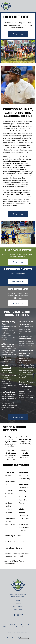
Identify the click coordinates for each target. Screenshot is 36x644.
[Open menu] (32, 6)
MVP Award (18, 609)
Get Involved (18, 606)
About (18, 600)
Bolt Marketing (25, 638)
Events (18, 603)
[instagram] (18, 615)
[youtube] (22, 615)
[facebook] (14, 615)
